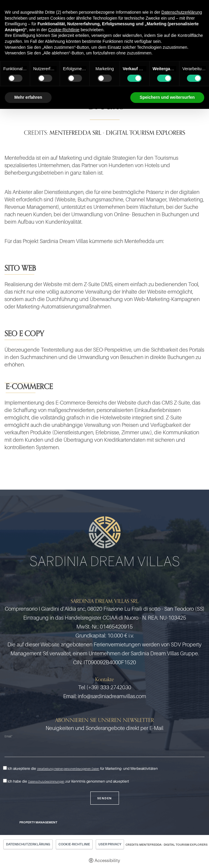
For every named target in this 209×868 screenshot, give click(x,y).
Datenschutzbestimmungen (46, 781)
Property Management (38, 822)
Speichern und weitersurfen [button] (167, 97)
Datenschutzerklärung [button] (182, 12)
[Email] (104, 749)
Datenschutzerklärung (28, 844)
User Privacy (110, 844)
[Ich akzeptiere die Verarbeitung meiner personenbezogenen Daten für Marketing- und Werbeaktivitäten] (5, 768)
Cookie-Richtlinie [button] (64, 30)
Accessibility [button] (107, 860)
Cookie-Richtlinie (74, 844)
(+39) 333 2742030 (109, 687)
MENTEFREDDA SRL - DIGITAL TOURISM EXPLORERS (117, 133)
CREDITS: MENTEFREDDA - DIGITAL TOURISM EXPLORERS (167, 845)
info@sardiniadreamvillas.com (112, 696)
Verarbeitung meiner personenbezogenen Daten (68, 769)
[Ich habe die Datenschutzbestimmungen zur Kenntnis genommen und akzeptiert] (5, 781)
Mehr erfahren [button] (28, 97)
